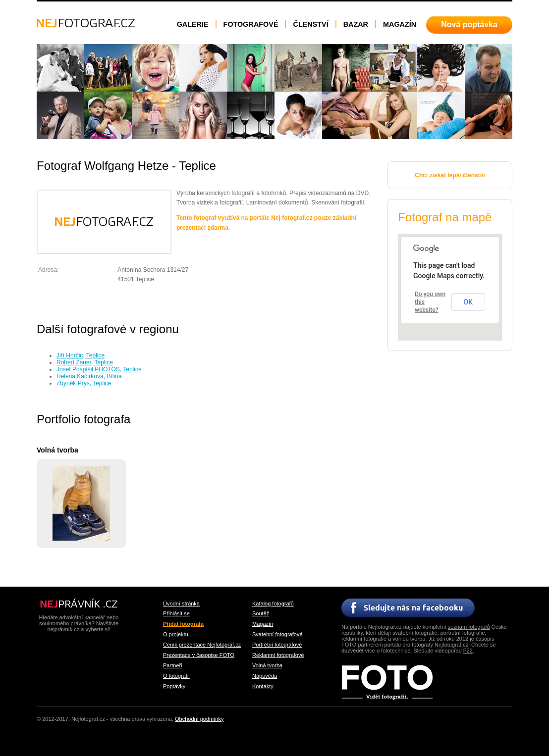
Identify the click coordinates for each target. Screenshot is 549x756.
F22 (468, 651)
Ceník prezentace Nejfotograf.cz (202, 645)
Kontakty (263, 686)
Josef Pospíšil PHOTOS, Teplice (99, 369)
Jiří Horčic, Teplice (81, 355)
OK (468, 302)
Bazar (356, 24)
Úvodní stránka (181, 604)
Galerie (193, 24)
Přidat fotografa (183, 624)
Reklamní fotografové (278, 655)
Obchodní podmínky (199, 719)
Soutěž (261, 613)
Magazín (400, 24)
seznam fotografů (469, 627)
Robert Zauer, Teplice (85, 362)
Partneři (173, 665)
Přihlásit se (176, 613)
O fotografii (176, 676)
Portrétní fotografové (277, 645)
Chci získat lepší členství (450, 175)
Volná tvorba (267, 665)
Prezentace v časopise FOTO (199, 655)
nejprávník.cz (63, 629)
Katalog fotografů (273, 604)
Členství (310, 24)
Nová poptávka (469, 25)
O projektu (176, 634)
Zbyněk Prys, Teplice (84, 383)
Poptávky (174, 686)
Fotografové (251, 24)
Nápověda (265, 676)
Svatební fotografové (277, 634)
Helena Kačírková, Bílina (89, 376)
